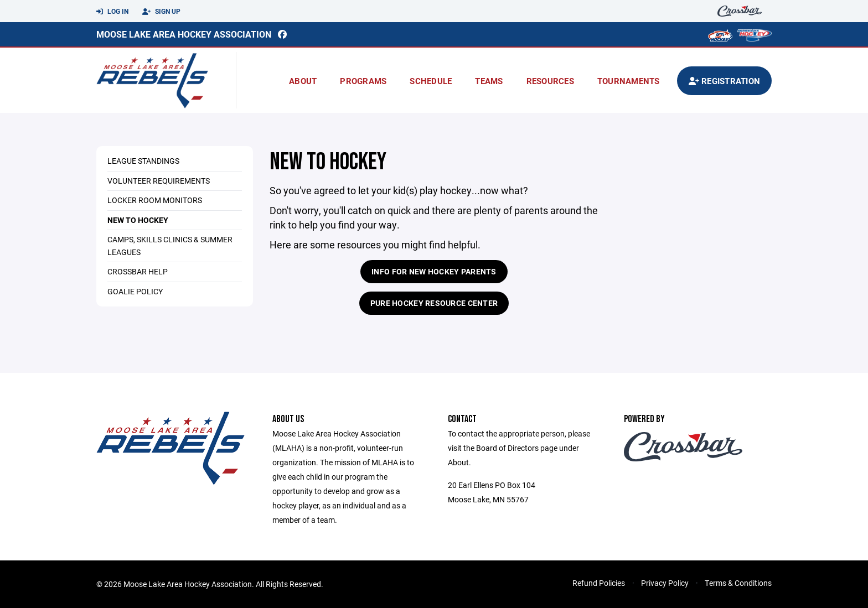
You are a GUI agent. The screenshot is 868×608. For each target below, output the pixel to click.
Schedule (431, 81)
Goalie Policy (135, 291)
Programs (363, 81)
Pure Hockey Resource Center (434, 303)
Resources (550, 81)
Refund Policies (599, 583)
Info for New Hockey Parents (434, 271)
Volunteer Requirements (159, 181)
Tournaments (629, 81)
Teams (489, 81)
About (303, 81)
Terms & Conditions (738, 583)
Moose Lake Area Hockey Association (184, 34)
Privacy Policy (665, 583)
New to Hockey (138, 220)
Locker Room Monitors (155, 200)
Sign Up (161, 12)
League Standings (143, 161)
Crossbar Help (138, 271)
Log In (112, 12)
